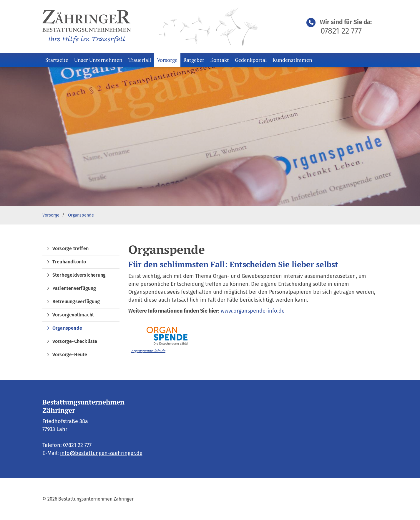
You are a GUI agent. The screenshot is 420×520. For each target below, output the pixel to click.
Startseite (57, 60)
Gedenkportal (251, 60)
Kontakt (220, 60)
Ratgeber (194, 60)
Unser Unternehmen (98, 60)
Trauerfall (140, 60)
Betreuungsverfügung (76, 302)
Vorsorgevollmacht (73, 315)
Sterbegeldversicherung (79, 275)
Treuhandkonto (69, 262)
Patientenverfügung (74, 288)
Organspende (81, 215)
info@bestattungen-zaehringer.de (101, 453)
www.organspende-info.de (253, 311)
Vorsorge (167, 60)
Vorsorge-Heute (70, 355)
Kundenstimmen (292, 60)
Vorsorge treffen (70, 249)
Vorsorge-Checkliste (75, 341)
